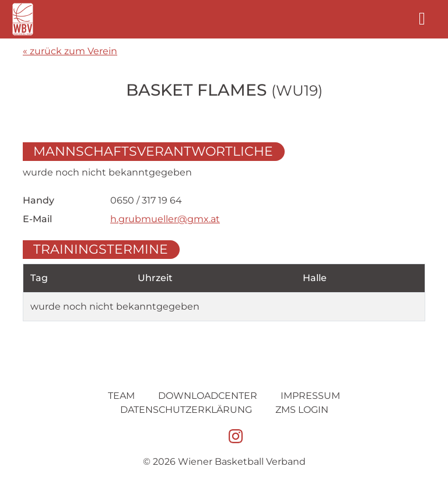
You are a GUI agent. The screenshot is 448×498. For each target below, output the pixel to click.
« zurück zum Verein (70, 51)
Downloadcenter (208, 396)
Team (121, 396)
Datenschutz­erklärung (186, 410)
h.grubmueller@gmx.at (165, 219)
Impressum (310, 396)
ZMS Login (302, 410)
